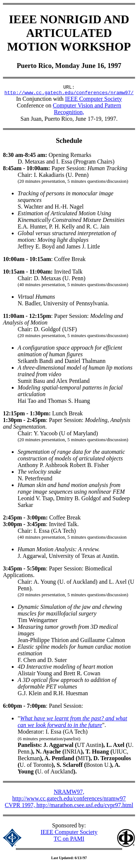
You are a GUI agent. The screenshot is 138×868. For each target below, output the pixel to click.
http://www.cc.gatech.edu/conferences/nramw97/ (69, 95)
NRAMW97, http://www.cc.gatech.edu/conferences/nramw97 (69, 797)
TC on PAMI (69, 841)
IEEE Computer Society (94, 101)
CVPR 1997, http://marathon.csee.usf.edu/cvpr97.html (69, 807)
